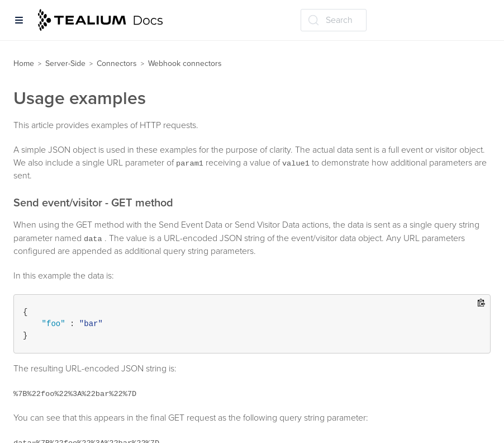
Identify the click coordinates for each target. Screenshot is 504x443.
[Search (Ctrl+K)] (334, 20)
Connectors (117, 63)
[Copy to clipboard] (481, 303)
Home (24, 63)
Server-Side (65, 63)
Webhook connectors (185, 63)
